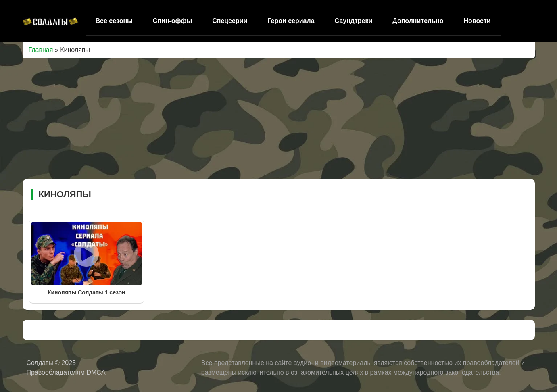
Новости (477, 21)
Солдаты (41, 363)
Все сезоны (114, 21)
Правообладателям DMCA (66, 372)
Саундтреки (354, 21)
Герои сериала (291, 21)
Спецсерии (230, 21)
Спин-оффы (172, 21)
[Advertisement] (279, 119)
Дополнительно (418, 21)
